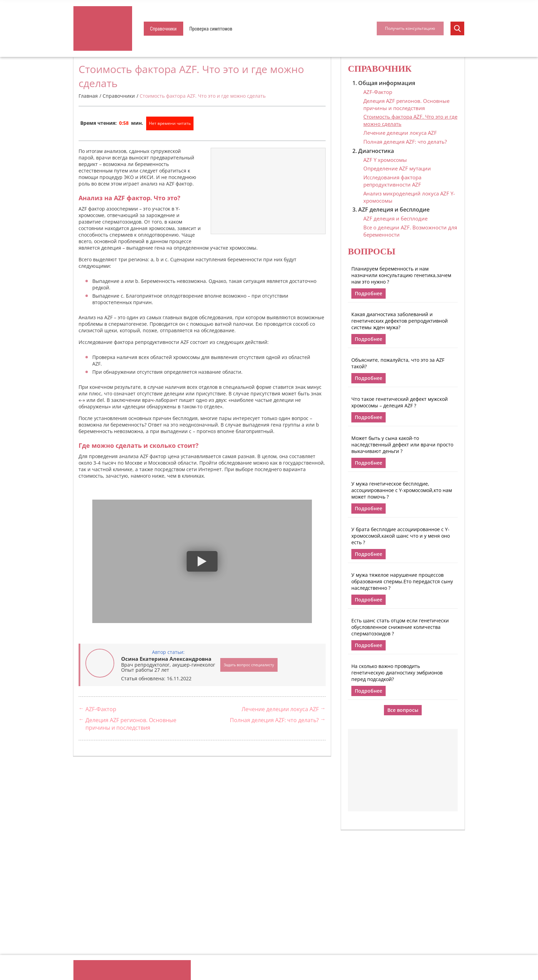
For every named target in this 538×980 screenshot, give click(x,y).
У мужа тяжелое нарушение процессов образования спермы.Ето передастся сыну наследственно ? (402, 581)
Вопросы (372, 252)
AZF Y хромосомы (385, 160)
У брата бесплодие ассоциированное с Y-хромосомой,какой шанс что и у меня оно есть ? (401, 536)
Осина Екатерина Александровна (166, 659)
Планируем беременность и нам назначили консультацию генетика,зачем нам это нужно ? (401, 275)
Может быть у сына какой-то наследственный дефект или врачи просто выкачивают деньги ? (402, 445)
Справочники (163, 29)
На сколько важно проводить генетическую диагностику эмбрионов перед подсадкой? (397, 673)
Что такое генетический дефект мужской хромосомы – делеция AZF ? (400, 402)
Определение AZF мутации (397, 168)
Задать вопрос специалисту (249, 665)
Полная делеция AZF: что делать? (274, 720)
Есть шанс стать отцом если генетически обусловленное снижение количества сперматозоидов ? (400, 627)
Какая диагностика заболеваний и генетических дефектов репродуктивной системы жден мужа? (400, 321)
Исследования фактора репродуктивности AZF (392, 181)
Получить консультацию (410, 28)
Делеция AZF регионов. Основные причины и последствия (131, 724)
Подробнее (369, 293)
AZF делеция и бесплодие (395, 218)
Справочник (380, 69)
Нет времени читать (170, 123)
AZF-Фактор (101, 709)
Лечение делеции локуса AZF (280, 709)
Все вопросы (403, 710)
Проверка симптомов (211, 29)
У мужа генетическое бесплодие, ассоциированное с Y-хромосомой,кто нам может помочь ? (402, 490)
